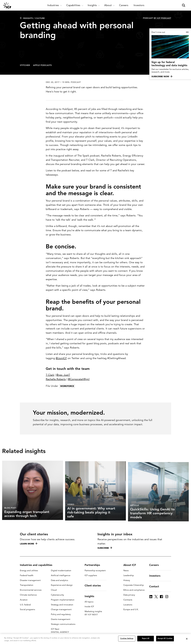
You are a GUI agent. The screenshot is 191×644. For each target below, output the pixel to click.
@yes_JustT (63, 375)
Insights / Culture (32, 18)
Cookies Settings (127, 639)
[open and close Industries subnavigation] (55, 5)
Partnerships (94, 565)
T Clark (50, 375)
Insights (91, 596)
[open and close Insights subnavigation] (94, 5)
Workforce (67, 392)
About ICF (131, 565)
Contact (156, 586)
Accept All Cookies (165, 639)
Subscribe (105, 548)
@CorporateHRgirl (79, 379)
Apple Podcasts (42, 65)
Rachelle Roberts (56, 379)
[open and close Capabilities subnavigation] (75, 5)
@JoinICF (61, 358)
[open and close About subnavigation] (110, 5)
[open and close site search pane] (184, 5)
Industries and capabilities (38, 565)
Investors (156, 576)
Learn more (29, 544)
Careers (156, 565)
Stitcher (25, 65)
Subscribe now (162, 76)
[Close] (187, 639)
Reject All (146, 639)
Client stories (94, 585)
